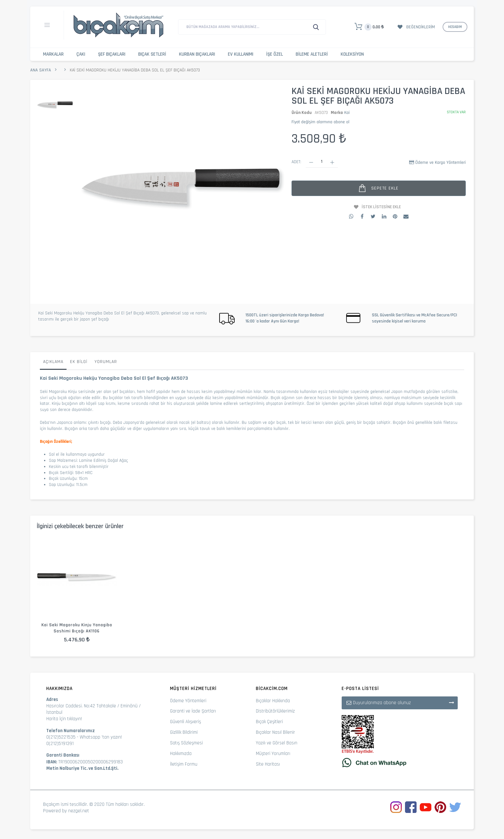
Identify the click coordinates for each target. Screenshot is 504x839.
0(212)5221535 (61, 737)
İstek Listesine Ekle (381, 207)
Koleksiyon (352, 54)
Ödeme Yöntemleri (188, 701)
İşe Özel (274, 54)
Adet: (296, 162)
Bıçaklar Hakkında (273, 701)
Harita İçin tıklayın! (64, 719)
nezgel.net (79, 811)
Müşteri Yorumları (273, 754)
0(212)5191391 (60, 744)
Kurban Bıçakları (197, 54)
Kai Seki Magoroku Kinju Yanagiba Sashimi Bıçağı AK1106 (77, 628)
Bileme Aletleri (312, 54)
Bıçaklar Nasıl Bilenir (275, 732)
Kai (347, 113)
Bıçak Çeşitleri (269, 722)
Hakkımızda (181, 754)
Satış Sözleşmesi (186, 743)
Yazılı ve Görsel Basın (277, 743)
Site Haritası (268, 764)
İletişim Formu (184, 764)
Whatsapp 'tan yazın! (101, 737)
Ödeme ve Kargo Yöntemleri (441, 163)
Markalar (53, 54)
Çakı (81, 54)
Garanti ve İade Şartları (193, 711)
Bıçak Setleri (152, 54)
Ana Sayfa (41, 70)
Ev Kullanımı (241, 54)
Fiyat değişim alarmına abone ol (320, 122)
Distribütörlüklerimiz (275, 711)
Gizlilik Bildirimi (184, 732)
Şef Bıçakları (112, 54)
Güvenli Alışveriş (185, 722)
